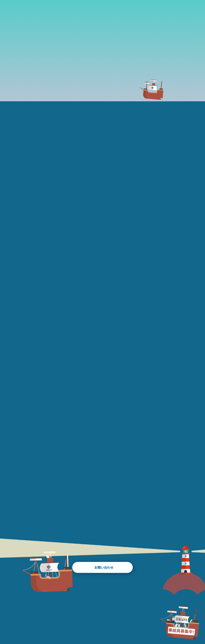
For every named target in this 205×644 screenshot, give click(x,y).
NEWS (136, 624)
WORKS (70, 624)
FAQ (163, 624)
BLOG (93, 624)
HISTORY (45, 624)
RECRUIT (192, 624)
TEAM (115, 624)
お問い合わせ (103, 556)
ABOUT (16, 624)
